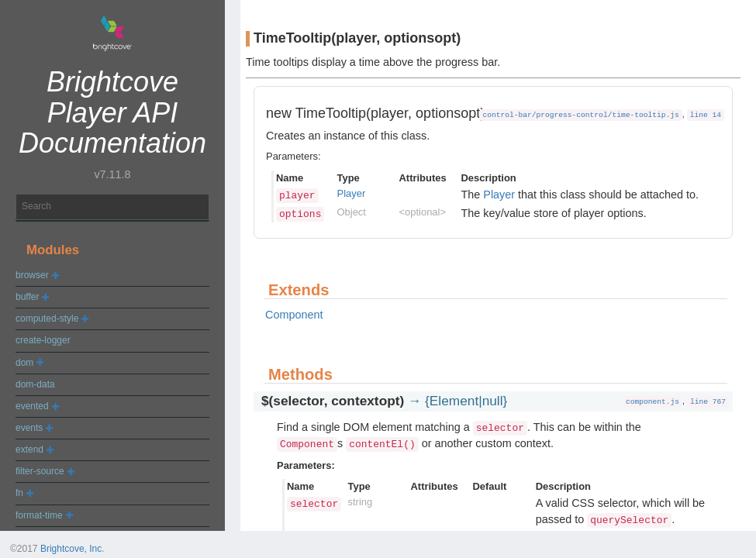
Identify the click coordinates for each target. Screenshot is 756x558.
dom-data (35, 384)
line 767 (708, 402)
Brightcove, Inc (71, 549)
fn (19, 493)
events (29, 428)
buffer (27, 297)
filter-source (40, 471)
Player (352, 193)
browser (32, 275)
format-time (39, 515)
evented (32, 406)
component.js (652, 402)
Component (294, 315)
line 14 (706, 115)
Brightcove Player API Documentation (112, 112)
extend (29, 449)
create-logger (43, 340)
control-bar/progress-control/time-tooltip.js (580, 115)
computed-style (47, 319)
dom (24, 363)
